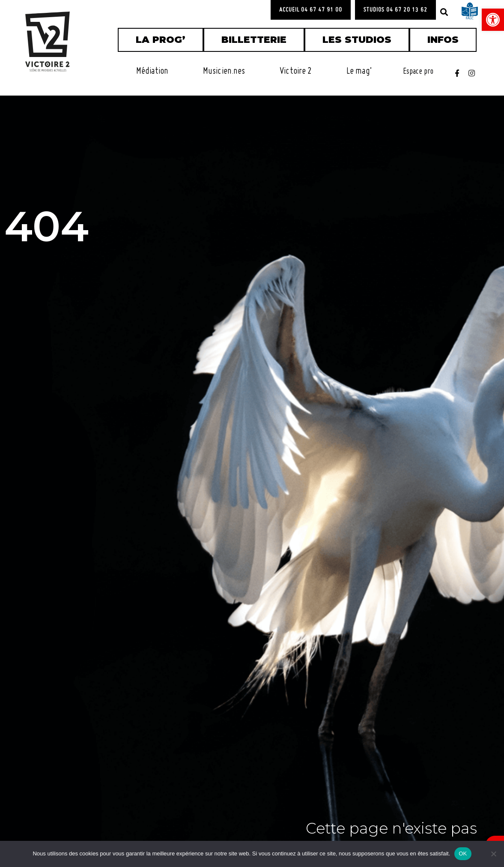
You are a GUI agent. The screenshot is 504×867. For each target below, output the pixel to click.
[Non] (493, 854)
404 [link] (67, 221)
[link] (493, 20)
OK (463, 853)
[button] (444, 12)
